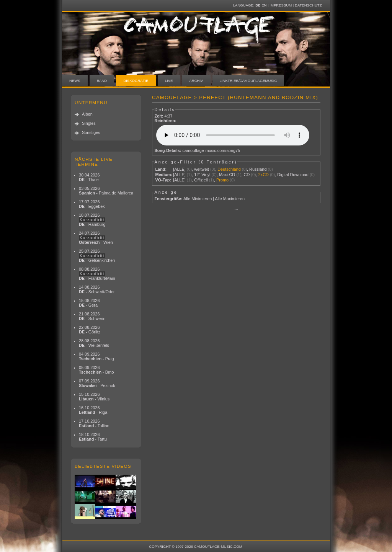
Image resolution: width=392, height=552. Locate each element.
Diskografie (136, 81)
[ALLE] (179, 169)
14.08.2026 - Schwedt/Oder (97, 289)
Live (169, 81)
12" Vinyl (202, 175)
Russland (258, 169)
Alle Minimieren (198, 199)
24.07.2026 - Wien (96, 238)
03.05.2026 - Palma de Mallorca (106, 191)
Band (102, 81)
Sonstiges (91, 132)
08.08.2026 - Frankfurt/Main (97, 274)
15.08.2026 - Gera (89, 303)
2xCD (264, 175)
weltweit (202, 169)
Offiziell (201, 180)
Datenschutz (308, 5)
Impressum (281, 5)
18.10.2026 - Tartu (93, 437)
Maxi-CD (227, 175)
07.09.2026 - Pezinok (97, 383)
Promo (222, 180)
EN (264, 5)
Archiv (196, 81)
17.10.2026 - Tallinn (94, 423)
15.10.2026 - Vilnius (94, 397)
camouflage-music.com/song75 (212, 150)
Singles (89, 123)
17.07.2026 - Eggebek (92, 204)
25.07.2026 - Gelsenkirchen (97, 256)
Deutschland (229, 169)
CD (247, 175)
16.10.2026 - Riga (93, 410)
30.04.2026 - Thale (89, 177)
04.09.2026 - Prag (96, 356)
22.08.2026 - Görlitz (90, 330)
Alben (87, 114)
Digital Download (293, 175)
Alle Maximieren (230, 199)
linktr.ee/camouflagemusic (248, 81)
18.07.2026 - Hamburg (92, 220)
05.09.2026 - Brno (96, 370)
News (75, 81)
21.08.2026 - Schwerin (92, 316)
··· (236, 210)
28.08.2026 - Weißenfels (94, 343)
